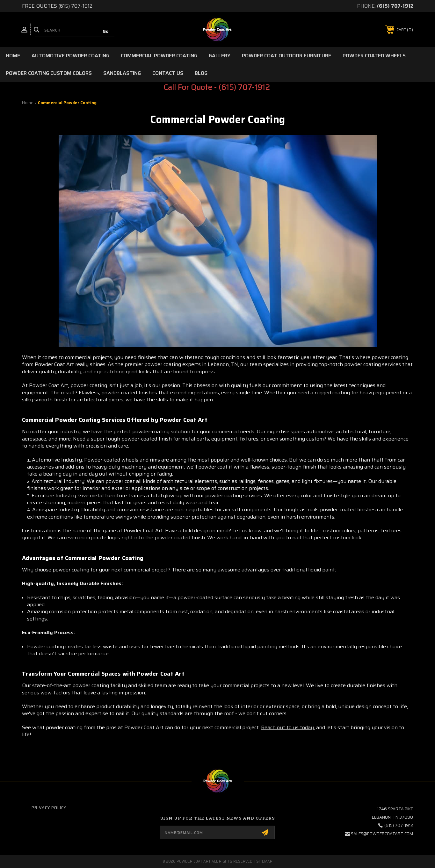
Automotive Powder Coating (70, 56)
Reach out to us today (287, 727)
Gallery (220, 56)
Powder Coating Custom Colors (49, 73)
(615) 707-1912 (395, 6)
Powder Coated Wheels (374, 56)
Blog (201, 73)
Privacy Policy (49, 808)
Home (13, 56)
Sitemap (264, 861)
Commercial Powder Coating (159, 56)
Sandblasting (122, 73)
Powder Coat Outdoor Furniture (286, 56)
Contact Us (168, 73)
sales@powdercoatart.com (382, 834)
